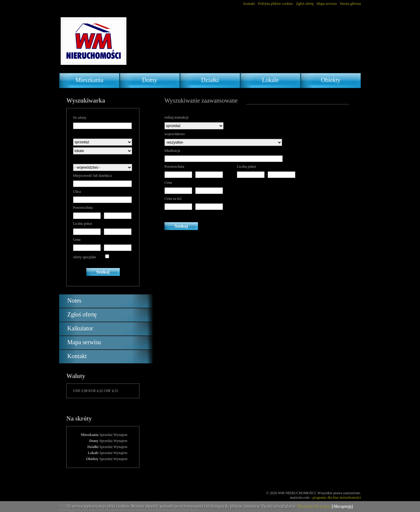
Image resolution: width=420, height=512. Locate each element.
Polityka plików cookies (275, 4)
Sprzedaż (106, 435)
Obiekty (331, 80)
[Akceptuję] (342, 506)
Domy (150, 80)
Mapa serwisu (327, 4)
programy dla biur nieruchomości (337, 498)
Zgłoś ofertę (305, 4)
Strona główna (350, 4)
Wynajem (120, 435)
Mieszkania (89, 80)
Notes (74, 301)
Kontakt (249, 4)
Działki (210, 80)
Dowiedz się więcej (314, 506)
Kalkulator (80, 328)
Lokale (270, 80)
